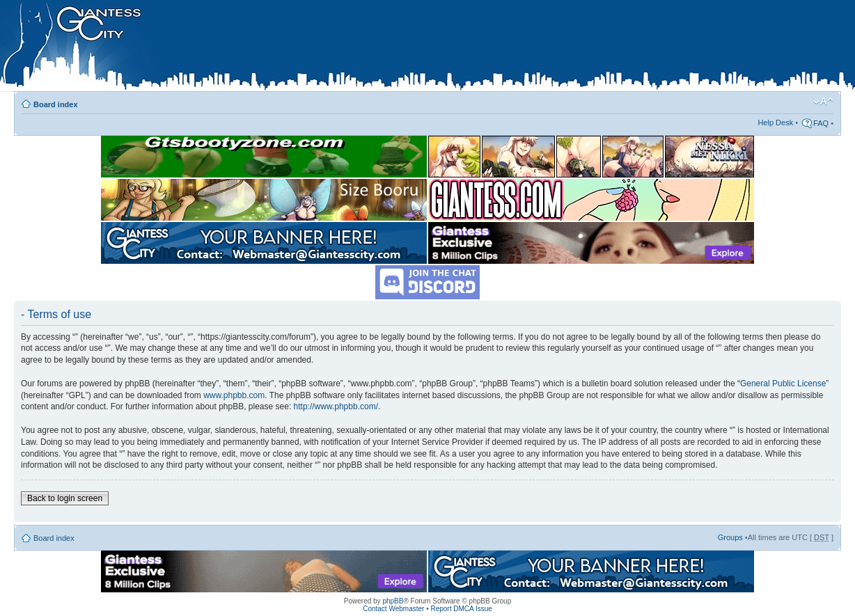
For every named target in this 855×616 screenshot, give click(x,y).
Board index (56, 104)
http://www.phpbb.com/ (336, 406)
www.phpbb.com (234, 395)
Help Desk (775, 123)
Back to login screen (65, 498)
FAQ (821, 123)
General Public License (783, 384)
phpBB (393, 601)
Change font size (823, 102)
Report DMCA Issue (461, 609)
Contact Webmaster (393, 609)
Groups (730, 537)
